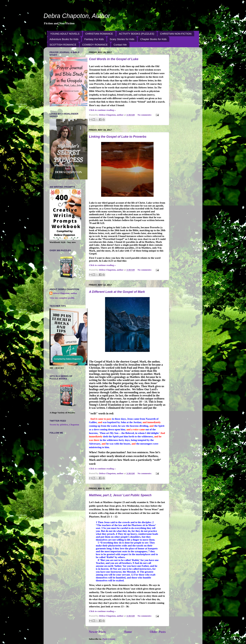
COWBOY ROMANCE (95, 45)
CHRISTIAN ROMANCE (99, 34)
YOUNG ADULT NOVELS (65, 34)
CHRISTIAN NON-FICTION (176, 34)
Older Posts (158, 632)
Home (128, 632)
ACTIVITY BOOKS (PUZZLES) (136, 34)
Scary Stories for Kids (122, 39)
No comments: (145, 115)
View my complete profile (62, 298)
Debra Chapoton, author (65, 293)
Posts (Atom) (109, 639)
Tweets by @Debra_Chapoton (64, 425)
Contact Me (120, 45)
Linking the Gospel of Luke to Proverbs (118, 137)
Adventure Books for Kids (64, 39)
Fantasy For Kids (94, 39)
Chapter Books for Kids (153, 39)
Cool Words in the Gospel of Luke (114, 59)
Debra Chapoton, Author (77, 16)
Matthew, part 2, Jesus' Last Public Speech (120, 495)
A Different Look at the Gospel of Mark (117, 292)
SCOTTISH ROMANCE (63, 45)
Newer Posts (97, 632)
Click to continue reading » (102, 110)
